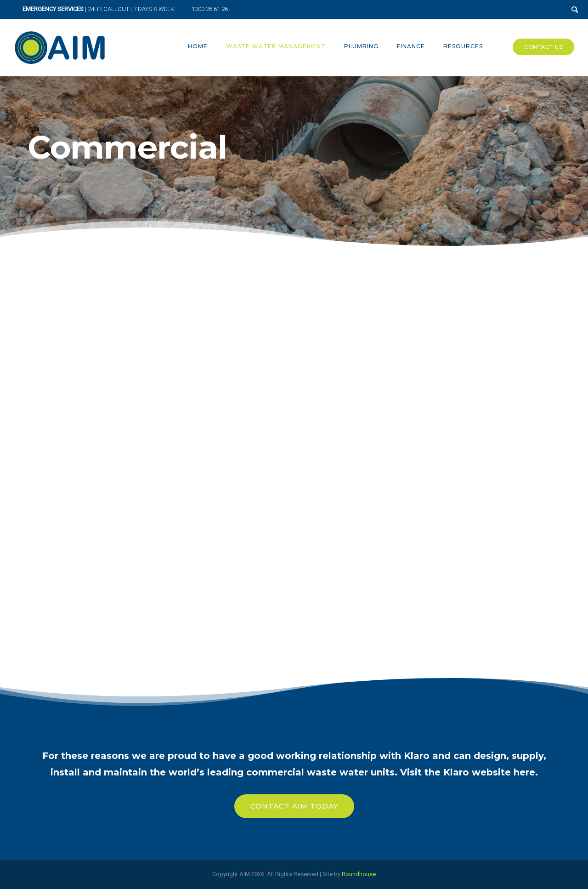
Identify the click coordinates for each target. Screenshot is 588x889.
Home (198, 46)
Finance (411, 46)
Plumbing (361, 46)
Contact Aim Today (294, 806)
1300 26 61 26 (210, 9)
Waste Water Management (276, 46)
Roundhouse (359, 874)
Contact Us (543, 47)
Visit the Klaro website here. (469, 772)
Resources (463, 46)
